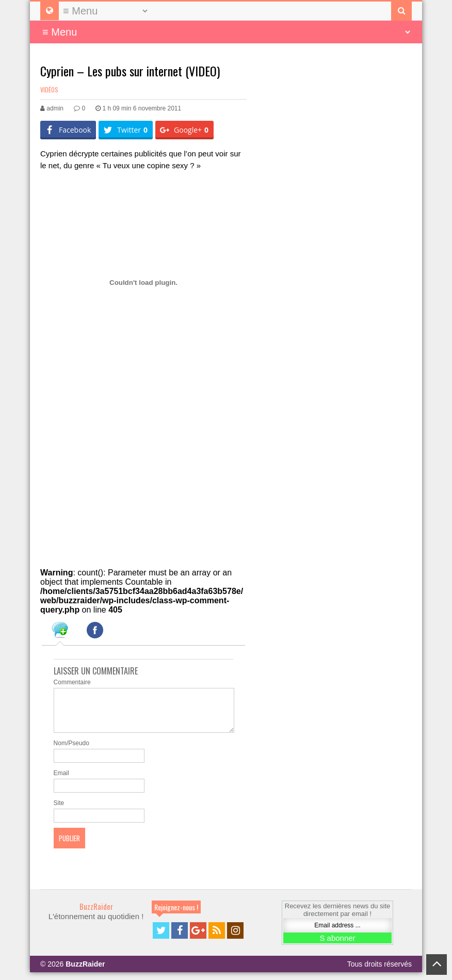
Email (61, 781)
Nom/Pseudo (71, 751)
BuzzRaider (96, 914)
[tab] (60, 632)
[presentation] (60, 632)
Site (59, 811)
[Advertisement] (118, 473)
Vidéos (49, 90)
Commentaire (72, 682)
